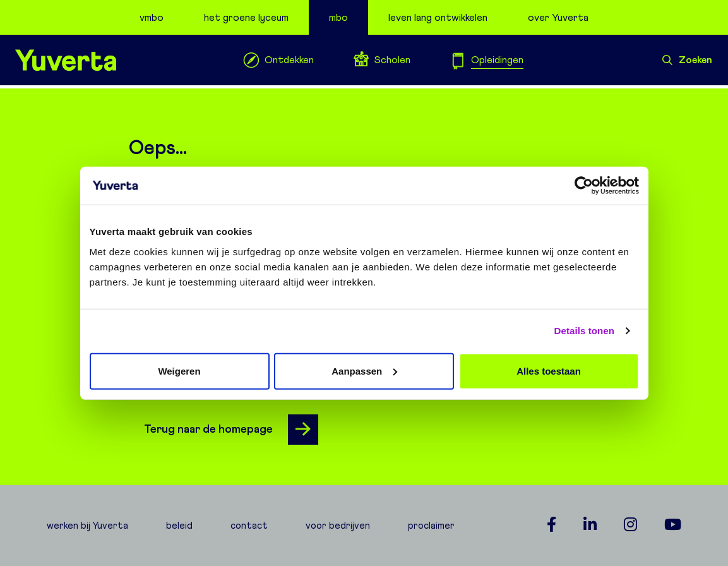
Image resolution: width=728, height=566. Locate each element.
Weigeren (179, 370)
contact (249, 526)
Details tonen (584, 331)
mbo (338, 17)
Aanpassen (364, 370)
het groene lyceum (246, 17)
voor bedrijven (338, 526)
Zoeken (687, 60)
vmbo (152, 17)
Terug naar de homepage (231, 430)
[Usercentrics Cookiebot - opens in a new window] (584, 186)
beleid (179, 526)
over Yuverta (558, 17)
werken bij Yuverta (87, 526)
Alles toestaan (549, 370)
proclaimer (431, 526)
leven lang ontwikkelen (438, 17)
